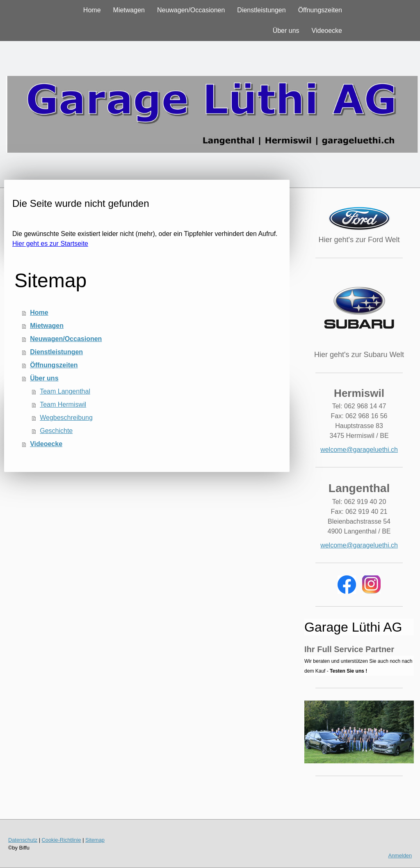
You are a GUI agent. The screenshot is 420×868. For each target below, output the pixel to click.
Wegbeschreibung (66, 418)
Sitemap (95, 840)
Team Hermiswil (63, 404)
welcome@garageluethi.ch (359, 450)
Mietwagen (129, 10)
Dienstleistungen (261, 10)
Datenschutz (23, 840)
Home (92, 10)
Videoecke (327, 31)
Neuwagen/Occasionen (191, 10)
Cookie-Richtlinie (62, 840)
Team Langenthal (65, 391)
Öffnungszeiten (320, 10)
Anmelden (400, 855)
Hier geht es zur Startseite (50, 244)
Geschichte (56, 431)
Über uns (286, 31)
